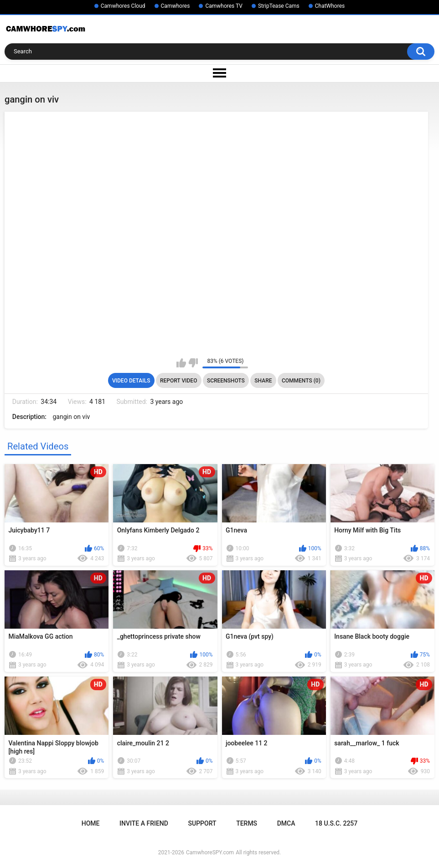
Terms (247, 823)
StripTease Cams (279, 6)
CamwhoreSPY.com (210, 852)
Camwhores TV (224, 6)
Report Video (178, 381)
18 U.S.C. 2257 (336, 823)
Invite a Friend (144, 823)
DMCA (286, 823)
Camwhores (176, 6)
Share (263, 381)
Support (202, 823)
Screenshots (226, 381)
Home (91, 823)
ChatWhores (330, 6)
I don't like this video (193, 363)
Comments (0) (301, 381)
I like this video (181, 363)
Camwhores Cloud (123, 6)
